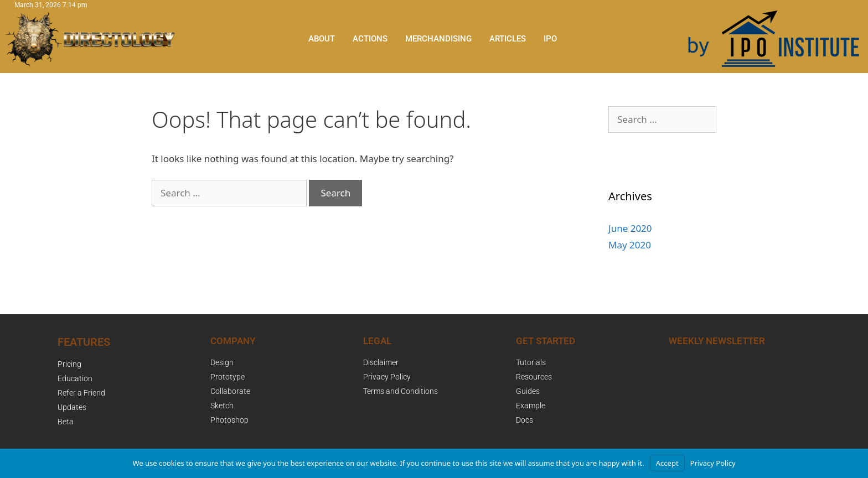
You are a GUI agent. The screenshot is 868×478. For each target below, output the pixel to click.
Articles (508, 39)
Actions (370, 39)
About (322, 39)
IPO (550, 39)
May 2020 (630, 245)
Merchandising (438, 39)
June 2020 (630, 228)
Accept (667, 463)
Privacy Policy (713, 463)
